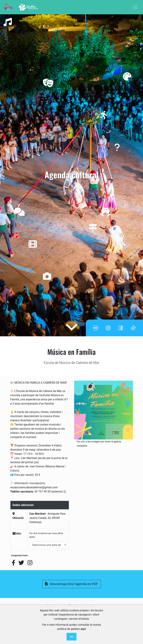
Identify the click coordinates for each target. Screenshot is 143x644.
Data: (17, 533)
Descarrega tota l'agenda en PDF (72, 584)
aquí (83, 629)
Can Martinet (37, 514)
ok (71, 637)
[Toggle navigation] (135, 7)
